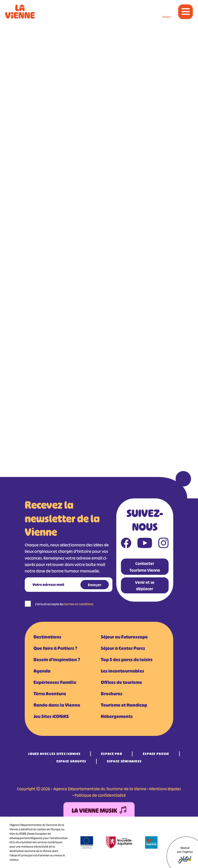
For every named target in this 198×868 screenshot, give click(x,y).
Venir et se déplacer (145, 586)
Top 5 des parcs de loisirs (127, 660)
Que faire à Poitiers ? (55, 648)
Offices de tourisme (121, 682)
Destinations (47, 637)
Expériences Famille (55, 682)
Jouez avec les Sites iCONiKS (54, 754)
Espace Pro (112, 754)
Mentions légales (165, 789)
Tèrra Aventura (50, 694)
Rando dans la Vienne (57, 705)
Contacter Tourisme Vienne (145, 567)
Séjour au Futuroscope (124, 637)
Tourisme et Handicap (124, 705)
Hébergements (117, 716)
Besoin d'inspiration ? (57, 660)
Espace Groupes (71, 761)
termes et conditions (79, 604)
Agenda (42, 671)
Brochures (112, 694)
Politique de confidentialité (100, 795)
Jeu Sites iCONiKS (51, 716)
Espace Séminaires (124, 761)
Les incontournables (122, 671)
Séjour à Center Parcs (123, 648)
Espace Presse (156, 754)
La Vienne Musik (99, 811)
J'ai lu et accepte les (64, 604)
